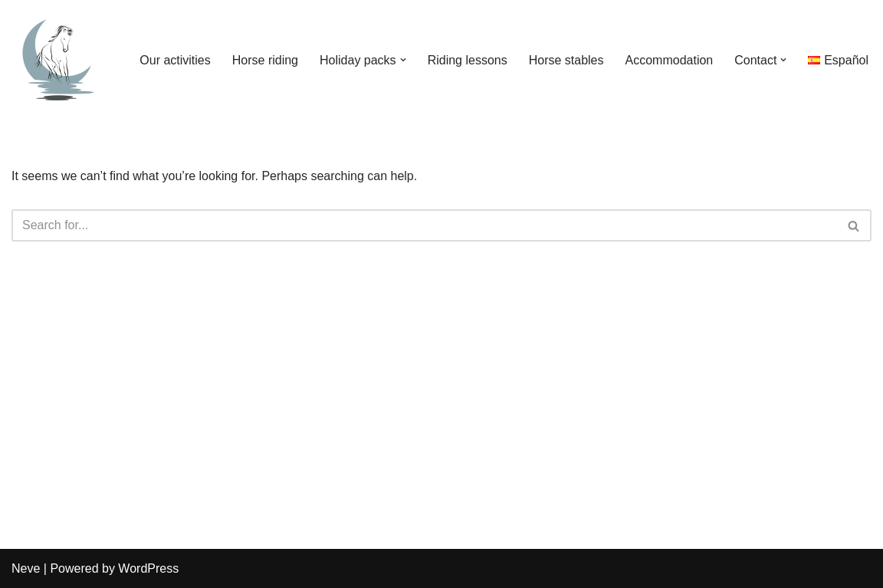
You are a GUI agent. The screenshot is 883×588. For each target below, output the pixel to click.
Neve (26, 568)
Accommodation (670, 60)
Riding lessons (468, 60)
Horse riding (265, 60)
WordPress (148, 568)
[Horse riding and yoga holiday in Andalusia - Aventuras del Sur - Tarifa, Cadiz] (57, 60)
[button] (403, 60)
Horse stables (566, 60)
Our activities (175, 60)
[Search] (424, 225)
